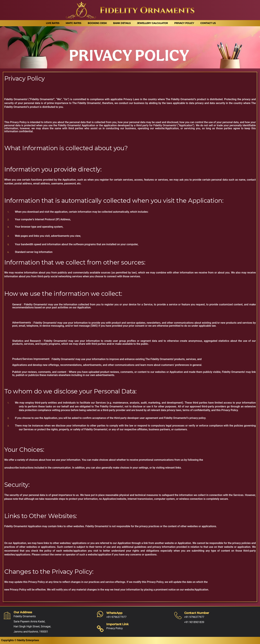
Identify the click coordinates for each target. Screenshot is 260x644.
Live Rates (53, 23)
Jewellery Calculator (152, 23)
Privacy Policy (184, 23)
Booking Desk (97, 23)
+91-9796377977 (116, 617)
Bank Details (122, 23)
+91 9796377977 (194, 617)
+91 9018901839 (194, 622)
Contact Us (208, 23)
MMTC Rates (73, 23)
